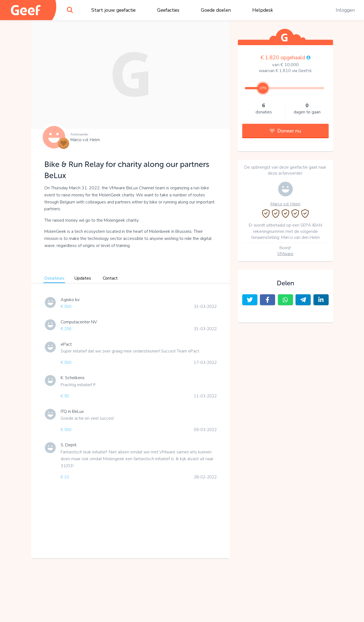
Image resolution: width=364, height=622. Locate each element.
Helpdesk (263, 10)
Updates (83, 278)
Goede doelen (216, 10)
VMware (285, 254)
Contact (110, 278)
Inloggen (345, 10)
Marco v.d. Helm (85, 140)
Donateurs (54, 278)
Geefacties (168, 10)
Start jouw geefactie (113, 10)
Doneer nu (285, 131)
